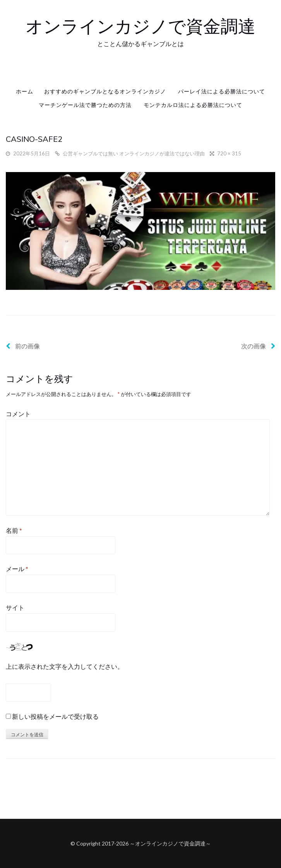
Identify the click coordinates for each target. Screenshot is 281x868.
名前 (14, 530)
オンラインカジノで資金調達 (140, 26)
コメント (18, 414)
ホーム (25, 91)
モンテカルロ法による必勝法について (193, 105)
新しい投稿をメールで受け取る (55, 716)
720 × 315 (229, 153)
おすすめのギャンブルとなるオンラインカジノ (105, 91)
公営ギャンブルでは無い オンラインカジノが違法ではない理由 (134, 153)
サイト (15, 607)
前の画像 (23, 346)
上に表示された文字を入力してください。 (65, 666)
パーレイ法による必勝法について (222, 91)
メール (17, 569)
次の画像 (258, 346)
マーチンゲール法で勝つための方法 (85, 105)
